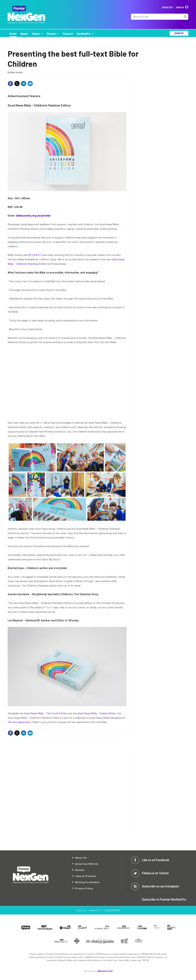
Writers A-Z (95, 910)
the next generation (19, 722)
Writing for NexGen (87, 882)
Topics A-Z (81, 910)
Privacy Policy (84, 888)
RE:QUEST (35, 255)
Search (185, 17)
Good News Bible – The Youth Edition (46, 713)
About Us (81, 858)
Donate (80, 870)
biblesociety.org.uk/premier (34, 215)
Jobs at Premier (86, 876)
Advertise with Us (87, 864)
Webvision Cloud (105, 971)
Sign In (180, 7)
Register (167, 7)
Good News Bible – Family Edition (97, 713)
